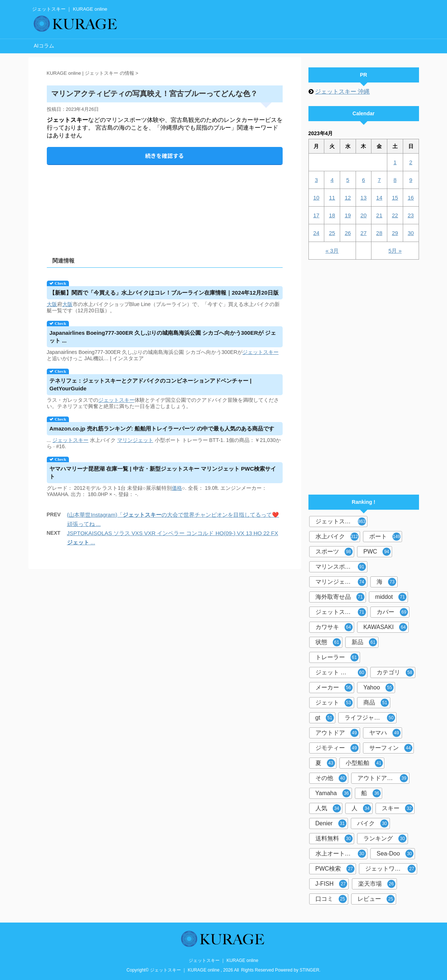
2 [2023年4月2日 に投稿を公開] (411, 162)
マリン (125, 440)
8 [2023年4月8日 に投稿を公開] (395, 180)
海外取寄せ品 (340, 597)
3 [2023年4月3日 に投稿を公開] (316, 180)
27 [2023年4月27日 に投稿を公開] (364, 233)
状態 (328, 642)
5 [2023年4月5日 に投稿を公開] (348, 180)
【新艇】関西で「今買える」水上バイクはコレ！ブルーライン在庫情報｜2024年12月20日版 (164, 293)
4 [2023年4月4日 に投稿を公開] (332, 180)
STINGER (309, 970)
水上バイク (337, 537)
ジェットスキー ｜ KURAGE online (223, 960)
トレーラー (337, 657)
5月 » (395, 251)
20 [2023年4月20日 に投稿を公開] (364, 215)
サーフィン (391, 748)
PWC (377, 552)
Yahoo (378, 688)
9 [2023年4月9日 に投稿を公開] (411, 180)
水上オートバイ (341, 854)
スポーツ (334, 552)
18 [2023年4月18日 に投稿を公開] (332, 215)
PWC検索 (335, 869)
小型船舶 (364, 763)
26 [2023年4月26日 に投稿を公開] (348, 233)
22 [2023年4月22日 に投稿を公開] (395, 215)
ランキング (385, 839)
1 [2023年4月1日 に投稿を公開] (395, 162)
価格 (177, 488)
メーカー (334, 688)
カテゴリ (395, 672)
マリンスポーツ (341, 567)
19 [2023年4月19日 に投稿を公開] (348, 215)
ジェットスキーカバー (341, 612)
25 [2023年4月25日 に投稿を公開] (332, 233)
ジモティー (337, 748)
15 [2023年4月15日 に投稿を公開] (395, 198)
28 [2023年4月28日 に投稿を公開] (379, 233)
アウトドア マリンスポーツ (383, 778)
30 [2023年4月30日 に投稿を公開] (411, 233)
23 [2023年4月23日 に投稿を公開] (411, 215)
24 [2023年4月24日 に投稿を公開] (316, 233)
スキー (271, 352)
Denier (331, 823)
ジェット (253, 352)
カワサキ (334, 627)
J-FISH (331, 884)
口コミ (331, 899)
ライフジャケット (370, 718)
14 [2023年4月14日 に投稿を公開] (379, 198)
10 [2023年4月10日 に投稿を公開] (316, 198)
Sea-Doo (395, 854)
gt (325, 718)
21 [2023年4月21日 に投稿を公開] (379, 215)
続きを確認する (165, 156)
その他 (331, 778)
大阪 (52, 304)
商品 (376, 703)
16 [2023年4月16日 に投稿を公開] (411, 198)
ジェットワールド (390, 869)
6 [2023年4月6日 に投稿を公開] (363, 180)
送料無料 (334, 839)
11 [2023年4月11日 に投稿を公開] (332, 198)
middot (391, 597)
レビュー (376, 899)
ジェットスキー (341, 521)
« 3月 (332, 251)
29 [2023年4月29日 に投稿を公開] (395, 233)
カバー (392, 612)
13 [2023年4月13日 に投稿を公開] (364, 198)
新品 (364, 642)
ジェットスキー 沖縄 (342, 92)
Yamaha (333, 793)
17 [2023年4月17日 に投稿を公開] (316, 215)
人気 (328, 808)
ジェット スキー (341, 672)
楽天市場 (377, 884)
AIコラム (44, 46)
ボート (385, 537)
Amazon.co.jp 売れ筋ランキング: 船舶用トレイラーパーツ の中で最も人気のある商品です (162, 428)
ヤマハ (385, 733)
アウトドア (337, 733)
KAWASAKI (385, 627)
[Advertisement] (165, 205)
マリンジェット (341, 582)
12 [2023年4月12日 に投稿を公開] (348, 198)
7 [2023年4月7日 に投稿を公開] (379, 180)
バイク (373, 823)
